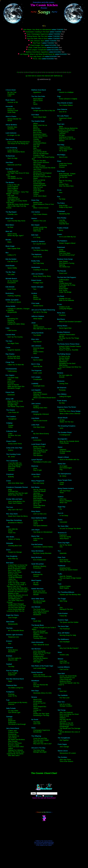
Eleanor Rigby (13, 190)
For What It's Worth (14, 302)
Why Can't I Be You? (15, 510)
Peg (61, 470)
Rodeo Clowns (38, 352)
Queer (10, 719)
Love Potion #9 (13, 412)
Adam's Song (12, 234)
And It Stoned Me (39, 651)
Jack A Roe (37, 169)
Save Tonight (13, 618)
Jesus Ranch (64, 539)
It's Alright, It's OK (14, 135)
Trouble (11, 425)
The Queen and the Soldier (69, 622)
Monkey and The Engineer (42, 173)
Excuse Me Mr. (38, 229)
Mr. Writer (63, 476)
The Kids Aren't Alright (41, 740)
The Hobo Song (39, 750)
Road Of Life (38, 257)
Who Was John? (14, 755)
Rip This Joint (64, 360)
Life (60, 120)
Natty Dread (37, 497)
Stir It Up (36, 504)
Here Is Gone (38, 101)
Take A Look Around (40, 421)
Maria (9, 242)
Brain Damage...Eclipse (67, 174)
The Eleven (37, 150)
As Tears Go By (64, 356)
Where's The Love (40, 221)
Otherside (62, 287)
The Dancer (37, 448)
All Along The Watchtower (17, 567)
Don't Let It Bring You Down (69, 714)
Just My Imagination (15, 465)
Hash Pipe (63, 661)
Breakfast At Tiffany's (15, 523)
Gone (35, 468)
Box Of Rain (38, 132)
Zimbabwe (37, 507)
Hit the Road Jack (14, 356)
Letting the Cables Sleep (16, 324)
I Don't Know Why (66, 679)
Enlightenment (38, 656)
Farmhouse (63, 165)
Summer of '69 (13, 102)
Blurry (61, 230)
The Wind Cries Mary (41, 250)
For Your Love (64, 698)
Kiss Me (62, 409)
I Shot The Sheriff (39, 491)
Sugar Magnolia (39, 191)
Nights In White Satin (41, 633)
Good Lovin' (63, 273)
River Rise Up (13, 559)
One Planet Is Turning (67, 263)
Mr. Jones (12, 457)
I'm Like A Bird (13, 711)
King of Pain (63, 205)
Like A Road (12, 738)
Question (36, 635)
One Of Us (63, 112)
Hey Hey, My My (65, 720)
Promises (11, 383)
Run (10, 437)
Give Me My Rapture (40, 658)
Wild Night (37, 662)
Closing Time (64, 383)
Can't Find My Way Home (16, 221)
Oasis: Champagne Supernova (36, 34)
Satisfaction (63, 362)
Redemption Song (40, 500)
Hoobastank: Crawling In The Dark (36, 32)
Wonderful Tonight (14, 388)
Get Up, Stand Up (39, 490)
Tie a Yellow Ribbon (66, 105)
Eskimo (11, 450)
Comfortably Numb (66, 175)
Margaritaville (12, 312)
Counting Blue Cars (15, 546)
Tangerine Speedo (14, 350)
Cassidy (36, 139)
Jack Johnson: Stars (36, 41)
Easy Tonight (13, 673)
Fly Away (62, 199)
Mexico (36, 297)
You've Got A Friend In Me (42, 676)
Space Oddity (12, 268)
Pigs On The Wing (65, 181)
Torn (35, 289)
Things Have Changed (16, 604)
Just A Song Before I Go (17, 501)
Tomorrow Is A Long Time (17, 606)
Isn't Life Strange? (40, 631)
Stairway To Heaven (40, 394)
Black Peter (37, 131)
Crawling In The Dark (41, 270)
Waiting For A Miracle (16, 750)
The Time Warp (64, 348)
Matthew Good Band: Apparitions (36, 52)
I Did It (36, 524)
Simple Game (38, 636)
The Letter (11, 274)
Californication (64, 280)
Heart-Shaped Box (40, 707)
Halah (35, 540)
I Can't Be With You (15, 463)
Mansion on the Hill (66, 723)
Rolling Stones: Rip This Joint (36, 36)
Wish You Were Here (66, 186)
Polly (35, 712)
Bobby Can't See (39, 447)
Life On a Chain (65, 704)
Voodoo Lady (64, 655)
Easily (61, 281)
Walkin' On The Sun (66, 422)
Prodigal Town (38, 283)
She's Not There (65, 760)
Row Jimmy (37, 182)
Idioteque (62, 251)
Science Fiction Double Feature (70, 346)
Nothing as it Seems (66, 137)
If (59, 179)
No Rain (10, 227)
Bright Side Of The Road (42, 653)
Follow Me (63, 616)
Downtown (11, 395)
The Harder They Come (16, 406)
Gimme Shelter (64, 358)
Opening (62, 265)
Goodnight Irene (39, 386)
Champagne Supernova (42, 730)
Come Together (13, 187)
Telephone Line (13, 637)
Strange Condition (66, 706)
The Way (11, 666)
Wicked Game (38, 306)
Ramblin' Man (12, 127)
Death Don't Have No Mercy (18, 516)
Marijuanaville (13, 624)
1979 (61, 428)
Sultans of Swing (14, 539)
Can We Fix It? (13, 261)
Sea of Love (63, 157)
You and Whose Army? (67, 255)
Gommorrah (12, 734)
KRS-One (63, 499)
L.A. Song (37, 237)
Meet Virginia (64, 588)
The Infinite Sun (64, 267)
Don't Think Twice (14, 570)
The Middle (37, 335)
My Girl (61, 336)
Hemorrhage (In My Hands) (18, 702)
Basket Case (38, 202)
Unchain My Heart (14, 358)
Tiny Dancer (37, 342)
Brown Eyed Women (40, 136)
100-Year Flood (65, 491)
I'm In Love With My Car (67, 237)
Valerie (11, 748)
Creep (61, 250)
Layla (9, 379)
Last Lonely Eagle (40, 668)
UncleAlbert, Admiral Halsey (43, 547)
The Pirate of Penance (41, 611)
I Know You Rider (39, 166)
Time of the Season (66, 761)
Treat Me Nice (64, 224)
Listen (10, 434)
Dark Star (37, 145)
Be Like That (12, 92)
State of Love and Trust (67, 139)
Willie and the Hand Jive (16, 386)
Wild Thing (63, 601)
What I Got (63, 503)
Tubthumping (12, 371)
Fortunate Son (13, 491)
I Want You (12, 579)
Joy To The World (66, 545)
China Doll (37, 141)
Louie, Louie (38, 373)
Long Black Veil (13, 171)
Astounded (63, 522)
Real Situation (38, 498)
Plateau (36, 585)
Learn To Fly (12, 696)
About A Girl (37, 699)
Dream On (11, 109)
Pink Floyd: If (36, 43)
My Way (62, 403)
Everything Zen (13, 319)
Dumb (35, 705)
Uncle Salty (12, 112)
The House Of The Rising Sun (18, 144)
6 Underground (65, 435)
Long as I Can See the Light (18, 493)
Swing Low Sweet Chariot (69, 570)
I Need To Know (65, 147)
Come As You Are (39, 703)
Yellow (10, 427)
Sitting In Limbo (13, 403)
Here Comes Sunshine (41, 162)
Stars (35, 353)
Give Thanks (63, 261)
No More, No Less (14, 435)
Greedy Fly (11, 322)
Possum (62, 167)
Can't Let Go (64, 669)
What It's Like (13, 660)
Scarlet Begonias (39, 184)
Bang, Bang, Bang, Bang (42, 276)
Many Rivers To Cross (15, 401)
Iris (34, 102)
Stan (10, 643)
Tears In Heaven (13, 385)
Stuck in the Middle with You (69, 460)
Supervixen (12, 722)
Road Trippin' (64, 289)
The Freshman (65, 629)
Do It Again (63, 466)
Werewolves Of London (68, 753)
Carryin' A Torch (39, 655)
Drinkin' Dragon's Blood (67, 243)
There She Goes (65, 411)
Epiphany (63, 450)
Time (61, 182)
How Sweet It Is (14, 736)
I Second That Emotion (67, 335)
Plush (62, 484)
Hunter (10, 531)
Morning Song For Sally (68, 635)
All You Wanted (13, 281)
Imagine (36, 406)
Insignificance (64, 132)
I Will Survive (12, 330)
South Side (37, 621)
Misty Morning (38, 495)
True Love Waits (65, 253)
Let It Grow (11, 381)
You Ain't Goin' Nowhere (16, 607)
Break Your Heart (39, 591)
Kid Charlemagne (66, 468)
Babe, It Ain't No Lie (40, 125)
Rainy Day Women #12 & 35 (18, 595)
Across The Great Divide (68, 676)
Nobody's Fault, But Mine (42, 177)
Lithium (36, 708)
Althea (35, 124)
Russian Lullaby (14, 745)
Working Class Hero (40, 408)
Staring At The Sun (66, 609)
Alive (61, 192)
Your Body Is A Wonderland (43, 532)
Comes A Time (13, 732)
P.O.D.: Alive (36, 59)
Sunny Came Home (15, 444)
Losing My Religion (66, 309)
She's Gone (37, 502)
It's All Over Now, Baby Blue (18, 588)
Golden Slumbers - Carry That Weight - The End (17, 193)
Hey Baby (37, 722)
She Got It (37, 454)
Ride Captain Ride (14, 248)
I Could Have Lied (65, 283)
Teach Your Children (15, 503)
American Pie (38, 574)
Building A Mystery (40, 566)
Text (65, 30)
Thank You (12, 533)
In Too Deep (64, 516)
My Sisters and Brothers (17, 740)
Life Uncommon (39, 327)
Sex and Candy (39, 483)
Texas (62, 493)
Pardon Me (37, 299)
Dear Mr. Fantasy (66, 576)
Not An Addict (38, 360)
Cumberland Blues (40, 143)
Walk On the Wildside (66, 300)
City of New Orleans (40, 214)
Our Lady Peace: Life (36, 56)
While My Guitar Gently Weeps (18, 204)
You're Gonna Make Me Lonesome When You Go (16, 610)
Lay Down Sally (13, 378)
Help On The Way (39, 161)
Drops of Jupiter (65, 586)
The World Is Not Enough (17, 724)
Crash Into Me (38, 520)
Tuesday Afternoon (40, 638)
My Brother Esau (39, 175)
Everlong (11, 694)
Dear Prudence (13, 188)
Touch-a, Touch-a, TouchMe (69, 350)
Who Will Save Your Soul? (42, 329)
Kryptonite (11, 94)
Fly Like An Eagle (39, 601)
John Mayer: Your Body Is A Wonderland (36, 30)
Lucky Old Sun (13, 150)
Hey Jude (11, 195)
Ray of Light (37, 470)
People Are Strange (15, 552)
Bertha (36, 127)
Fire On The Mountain (41, 154)
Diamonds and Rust (14, 165)
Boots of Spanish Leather (17, 569)
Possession (37, 568)
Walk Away (37, 231)
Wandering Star (64, 214)
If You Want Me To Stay (67, 285)
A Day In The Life (13, 185)
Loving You (63, 222)
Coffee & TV (12, 255)
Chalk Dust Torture (65, 164)
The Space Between (40, 526)
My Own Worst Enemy (41, 434)
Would (10, 121)
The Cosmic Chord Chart (44, 773)
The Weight (11, 177)
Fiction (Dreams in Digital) (68, 99)
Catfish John (13, 731)
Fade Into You (38, 539)
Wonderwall (37, 732)
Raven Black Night (40, 117)
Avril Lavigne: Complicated (36, 50)
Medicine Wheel (65, 681)
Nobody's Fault (13, 111)
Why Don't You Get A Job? (42, 744)
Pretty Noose (64, 443)
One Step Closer (39, 427)
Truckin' (36, 194)
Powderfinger (64, 727)
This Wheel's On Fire (15, 178)
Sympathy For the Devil (67, 363)
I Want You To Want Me (16, 365)
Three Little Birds (39, 506)
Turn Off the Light (14, 712)
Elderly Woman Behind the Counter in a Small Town (68, 129)
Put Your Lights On (15, 658)
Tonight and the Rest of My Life (44, 111)
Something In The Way (41, 715)
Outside (62, 453)
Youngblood (12, 419)
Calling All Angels (65, 396)
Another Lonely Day (40, 227)
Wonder (36, 595)
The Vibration (38, 455)
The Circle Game (39, 609)
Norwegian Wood (14, 199)
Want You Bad (38, 742)
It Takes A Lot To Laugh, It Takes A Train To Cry (16, 585)
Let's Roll (63, 721)
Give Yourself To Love (67, 678)
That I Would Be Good (41, 645)
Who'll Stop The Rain (16, 495)
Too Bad (36, 686)
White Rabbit (38, 319)
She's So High (13, 158)
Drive (35, 296)
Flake (35, 350)
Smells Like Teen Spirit (41, 714)
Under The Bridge (65, 292)
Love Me (62, 220)
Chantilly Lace (13, 214)
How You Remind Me (41, 685)
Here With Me (13, 529)
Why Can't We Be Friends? (69, 648)
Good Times (12, 289)
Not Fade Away (39, 263)
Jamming (36, 493)
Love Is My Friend (40, 452)
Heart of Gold (64, 716)
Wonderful (12, 652)
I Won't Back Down (66, 149)
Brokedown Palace (40, 134)
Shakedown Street (40, 185)
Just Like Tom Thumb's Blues (18, 590)
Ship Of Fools (38, 187)
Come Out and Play (40, 738)
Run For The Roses (15, 743)
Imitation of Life (64, 307)
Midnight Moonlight (40, 752)
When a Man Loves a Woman (70, 414)
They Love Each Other (16, 747)
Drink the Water (39, 348)
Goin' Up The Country (15, 337)
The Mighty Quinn (14, 599)
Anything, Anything (14, 296)
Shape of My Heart (66, 207)
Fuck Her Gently (65, 537)
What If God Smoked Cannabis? (70, 322)
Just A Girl (37, 724)
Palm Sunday (13, 741)
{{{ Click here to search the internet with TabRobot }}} (44, 76)
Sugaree (36, 192)
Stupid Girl (12, 721)
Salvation (11, 470)
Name (35, 104)
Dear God (63, 691)
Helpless (63, 718)
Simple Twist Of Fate (15, 597)
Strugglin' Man (13, 405)
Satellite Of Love (65, 299)
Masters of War (13, 593)
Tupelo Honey (38, 660)
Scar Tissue (63, 290)
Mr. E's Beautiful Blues (16, 630)
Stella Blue (37, 189)
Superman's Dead (65, 118)
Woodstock (37, 615)
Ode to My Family (14, 467)
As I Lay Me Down (40, 244)
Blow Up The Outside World (69, 441)
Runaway (62, 390)
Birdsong (36, 129)
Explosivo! (63, 535)
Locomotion (37, 440)
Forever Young (13, 574)
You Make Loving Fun (16, 688)
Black (61, 126)
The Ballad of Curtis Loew (42, 462)
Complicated (38, 379)
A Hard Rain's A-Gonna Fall (18, 565)
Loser (9, 96)
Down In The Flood (15, 572)
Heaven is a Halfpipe (66, 92)
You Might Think (13, 343)
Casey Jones (38, 138)
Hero (35, 683)
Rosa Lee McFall (39, 180)
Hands (36, 325)
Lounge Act (37, 710)
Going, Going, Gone (15, 576)
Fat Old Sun (63, 177)
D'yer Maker (37, 392)
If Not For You (13, 581)
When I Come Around (41, 208)
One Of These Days (67, 725)
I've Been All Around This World (44, 168)
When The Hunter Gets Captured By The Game (16, 753)
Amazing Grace (65, 568)
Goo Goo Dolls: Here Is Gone (36, 38)
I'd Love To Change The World (70, 528)
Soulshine (11, 129)
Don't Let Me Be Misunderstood (19, 142)
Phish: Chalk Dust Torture (36, 47)
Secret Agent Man (65, 328)
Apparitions (37, 92)
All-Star (62, 420)
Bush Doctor (64, 560)
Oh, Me (36, 583)
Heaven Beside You (14, 119)
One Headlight (65, 642)
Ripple (36, 178)
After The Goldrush (66, 712)
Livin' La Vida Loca (40, 514)
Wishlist (62, 141)
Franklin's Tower (39, 155)
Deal (35, 148)
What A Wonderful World (16, 152)
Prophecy (62, 315)
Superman (12, 675)
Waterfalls (63, 553)
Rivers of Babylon (66, 501)
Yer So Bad (63, 151)
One (61, 547)
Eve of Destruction (40, 560)
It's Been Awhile (65, 451)
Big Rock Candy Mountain (42, 553)
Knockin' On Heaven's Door (18, 592)
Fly (61, 509)
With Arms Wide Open (16, 483)
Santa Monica (13, 650)
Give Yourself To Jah (40, 450)
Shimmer (11, 704)
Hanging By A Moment (41, 414)
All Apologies (38, 701)
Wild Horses (63, 365)
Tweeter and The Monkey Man (70, 595)
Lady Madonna (13, 197)
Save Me (36, 477)
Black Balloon (38, 99)
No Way (62, 135)
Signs (10, 681)
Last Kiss (62, 134)
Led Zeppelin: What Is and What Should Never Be (36, 54)
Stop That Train (65, 562)
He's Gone (37, 164)
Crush (35, 522)
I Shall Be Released (15, 577)
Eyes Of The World (40, 152)
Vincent (36, 576)
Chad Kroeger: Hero (36, 45)
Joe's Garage (64, 747)
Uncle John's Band (40, 196)
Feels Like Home (39, 675)
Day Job (36, 146)
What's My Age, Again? (16, 236)
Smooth (62, 377)
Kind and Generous (40, 593)
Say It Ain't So (64, 663)
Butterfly (11, 477)
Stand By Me (38, 366)
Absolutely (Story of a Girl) (42, 693)
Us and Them (64, 184)
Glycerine (11, 320)
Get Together (64, 740)
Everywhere (12, 283)
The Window (38, 603)
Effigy (10, 490)
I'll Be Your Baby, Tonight (17, 583)
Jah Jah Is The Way (40, 312)
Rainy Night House (40, 613)
